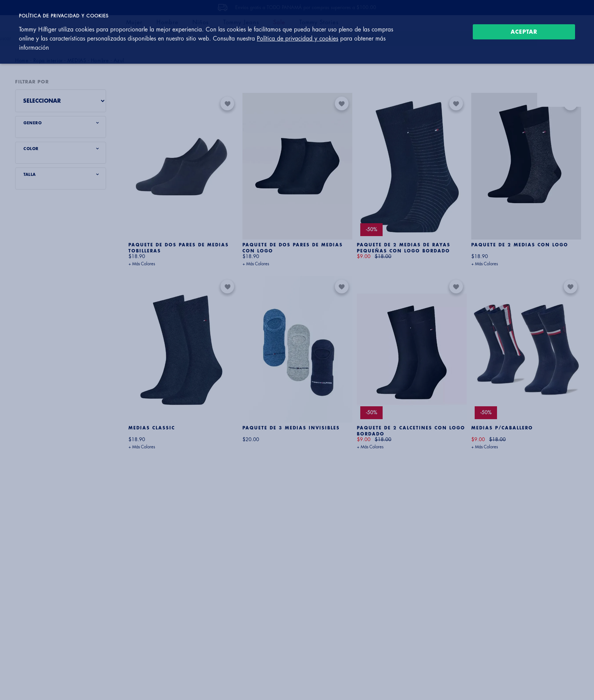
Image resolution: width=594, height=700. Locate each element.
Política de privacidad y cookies (298, 39)
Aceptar (524, 32)
